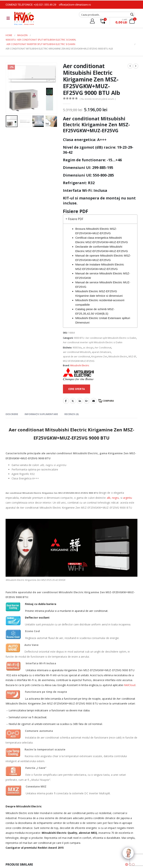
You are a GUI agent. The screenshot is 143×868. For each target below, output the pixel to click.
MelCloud (130, 685)
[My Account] (92, 21)
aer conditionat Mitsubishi (77, 352)
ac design (88, 348)
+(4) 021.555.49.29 (45, 5)
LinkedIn (80, 401)
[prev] (130, 66)
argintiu (128, 498)
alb (109, 498)
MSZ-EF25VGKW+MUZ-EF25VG (79, 361)
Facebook (66, 401)
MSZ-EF (132, 357)
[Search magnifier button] (132, 15)
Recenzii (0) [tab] (71, 414)
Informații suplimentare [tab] (41, 414)
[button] (127, 864)
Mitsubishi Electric (118, 357)
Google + (87, 401)
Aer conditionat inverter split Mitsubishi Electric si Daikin (93, 342)
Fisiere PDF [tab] (74, 219)
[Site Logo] (24, 18)
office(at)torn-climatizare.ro (75, 5)
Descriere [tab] (12, 414)
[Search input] (104, 15)
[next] (136, 66)
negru (115, 498)
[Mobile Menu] (8, 18)
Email (94, 401)
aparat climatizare (101, 352)
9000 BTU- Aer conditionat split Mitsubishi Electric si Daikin (105, 338)
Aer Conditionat (103, 348)
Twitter (73, 401)
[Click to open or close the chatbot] (128, 853)
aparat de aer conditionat (77, 357)
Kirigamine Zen (99, 357)
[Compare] (103, 21)
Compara (108, 401)
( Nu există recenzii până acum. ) (98, 99)
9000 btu (77, 348)
